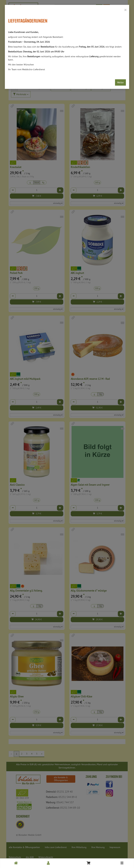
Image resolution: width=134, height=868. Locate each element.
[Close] (125, 10)
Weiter (120, 82)
